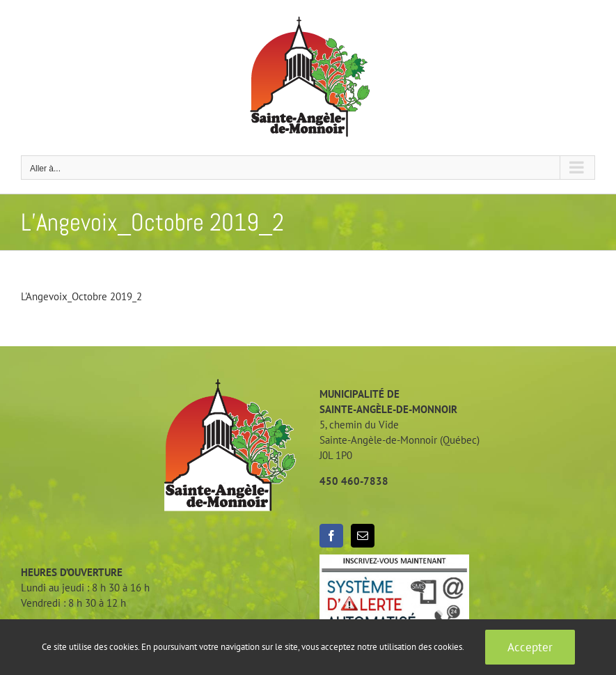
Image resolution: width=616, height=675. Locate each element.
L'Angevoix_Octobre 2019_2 (81, 296)
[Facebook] (331, 536)
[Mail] (363, 536)
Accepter (530, 647)
